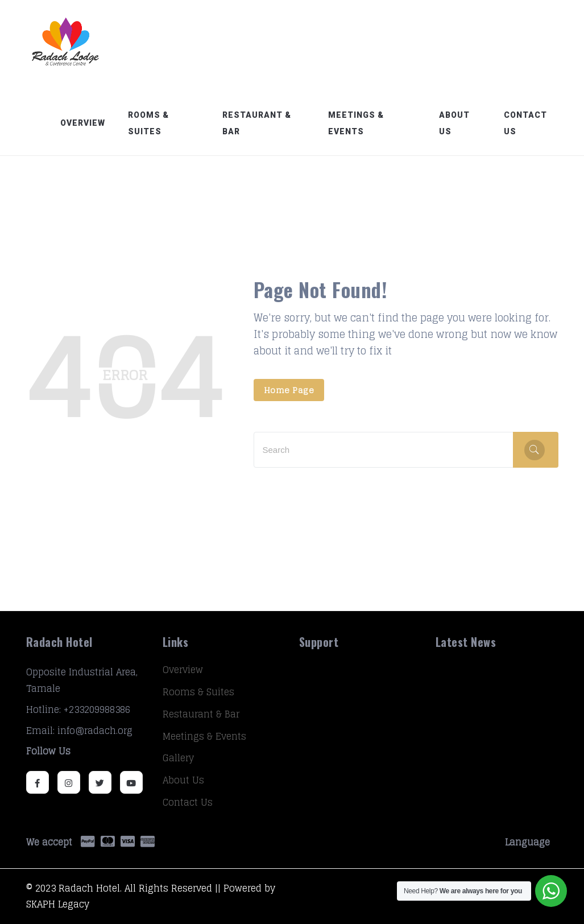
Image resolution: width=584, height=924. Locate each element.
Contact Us (525, 123)
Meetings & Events (356, 123)
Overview (83, 123)
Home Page (289, 390)
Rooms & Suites (148, 123)
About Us (454, 123)
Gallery (178, 758)
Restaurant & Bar (257, 123)
